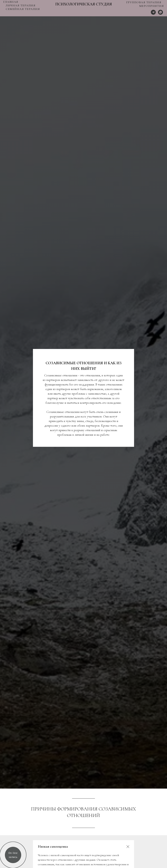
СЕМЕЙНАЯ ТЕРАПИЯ (23, 9)
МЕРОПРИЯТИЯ (152, 6)
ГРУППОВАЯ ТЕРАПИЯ (144, 2)
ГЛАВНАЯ (11, 2)
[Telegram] (153, 12)
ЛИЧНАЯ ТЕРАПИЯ (21, 5)
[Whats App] (160, 12)
